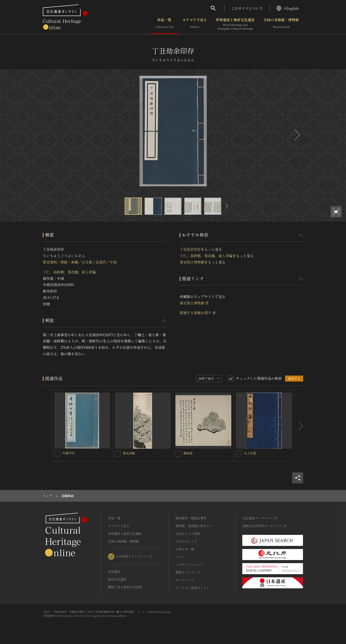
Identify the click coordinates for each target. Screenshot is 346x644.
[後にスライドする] (297, 135)
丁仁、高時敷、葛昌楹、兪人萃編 (69, 272)
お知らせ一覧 (185, 549)
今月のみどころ (186, 541)
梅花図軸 (129, 453)
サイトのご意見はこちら (192, 588)
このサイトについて (247, 8)
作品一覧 (164, 24)
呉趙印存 (68, 453)
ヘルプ (180, 557)
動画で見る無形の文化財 (125, 587)
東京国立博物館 (192, 262)
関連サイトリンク (188, 572)
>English (288, 8)
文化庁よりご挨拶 (188, 534)
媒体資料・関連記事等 (191, 518)
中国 (113, 262)
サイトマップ (185, 580)
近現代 (101, 262)
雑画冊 (188, 453)
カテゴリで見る (195, 24)
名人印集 (250, 453)
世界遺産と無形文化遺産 (235, 24)
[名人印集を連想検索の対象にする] (239, 454)
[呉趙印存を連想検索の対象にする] (57, 454)
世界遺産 (114, 572)
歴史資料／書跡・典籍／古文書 (68, 262)
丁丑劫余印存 (190, 249)
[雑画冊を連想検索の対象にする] (178, 454)
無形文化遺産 (117, 579)
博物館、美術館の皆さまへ (194, 526)
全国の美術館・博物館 (281, 24)
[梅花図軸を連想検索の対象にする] (118, 454)
